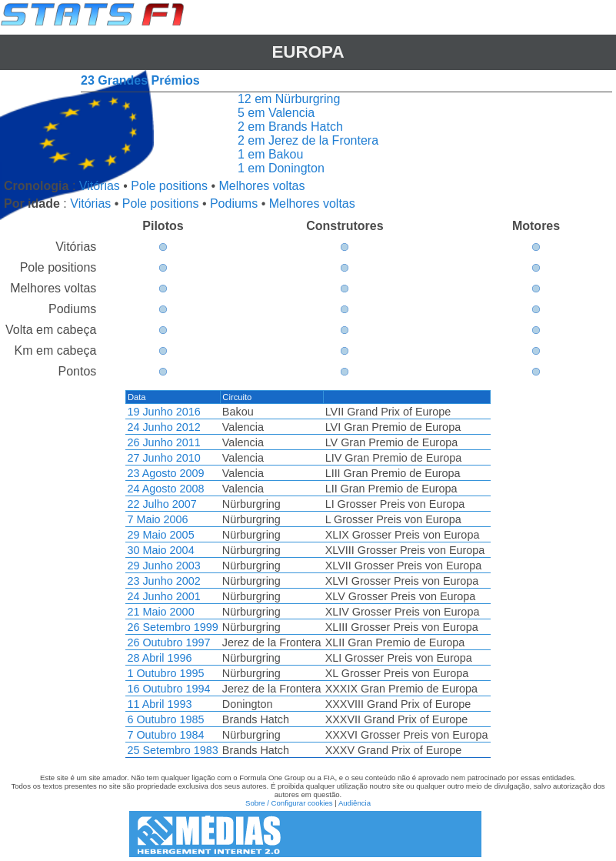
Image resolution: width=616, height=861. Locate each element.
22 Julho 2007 (161, 504)
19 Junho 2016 (163, 412)
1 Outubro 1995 (165, 673)
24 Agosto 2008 (165, 489)
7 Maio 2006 (157, 519)
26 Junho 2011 (163, 442)
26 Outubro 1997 (168, 642)
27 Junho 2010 (163, 458)
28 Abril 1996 (159, 658)
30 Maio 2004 (160, 550)
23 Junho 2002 (163, 581)
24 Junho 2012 (163, 427)
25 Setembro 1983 (172, 750)
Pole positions (169, 186)
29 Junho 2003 (163, 566)
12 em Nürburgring (289, 99)
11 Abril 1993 (159, 704)
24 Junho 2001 (163, 596)
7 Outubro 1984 (165, 735)
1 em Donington (281, 168)
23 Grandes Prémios (140, 80)
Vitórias (100, 186)
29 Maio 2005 (160, 535)
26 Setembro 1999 (172, 627)
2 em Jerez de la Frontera (308, 140)
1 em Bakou (270, 154)
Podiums (234, 204)
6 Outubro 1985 (165, 719)
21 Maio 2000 (160, 612)
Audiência (355, 803)
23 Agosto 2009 (165, 473)
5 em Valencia (276, 113)
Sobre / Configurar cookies (289, 803)
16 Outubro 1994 (168, 689)
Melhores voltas (261, 186)
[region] (308, 574)
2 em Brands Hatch (290, 127)
